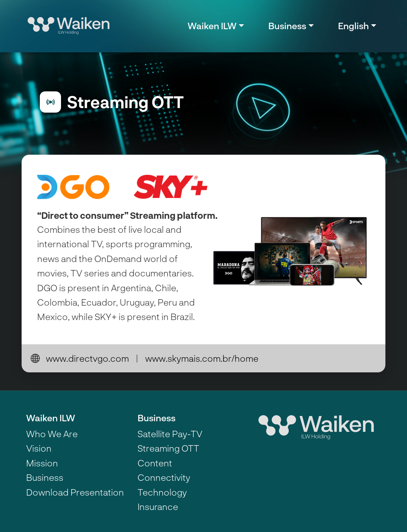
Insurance (158, 506)
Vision (39, 448)
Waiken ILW (51, 418)
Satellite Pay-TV (170, 434)
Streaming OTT (168, 448)
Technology (162, 492)
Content (155, 463)
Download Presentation (75, 492)
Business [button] (287, 26)
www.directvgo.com (87, 358)
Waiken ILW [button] (212, 26)
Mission (42, 463)
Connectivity (164, 477)
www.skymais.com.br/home (202, 358)
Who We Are (52, 434)
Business (45, 477)
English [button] (353, 26)
